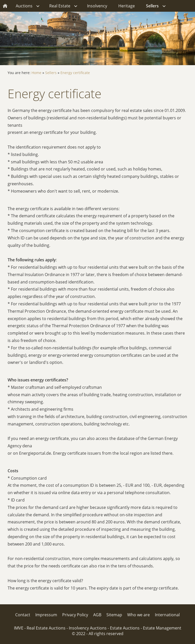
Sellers (51, 73)
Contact (23, 615)
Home (36, 73)
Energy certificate (75, 73)
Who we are (139, 615)
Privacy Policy (75, 615)
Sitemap (114, 615)
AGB (97, 615)
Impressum (46, 615)
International (167, 615)
